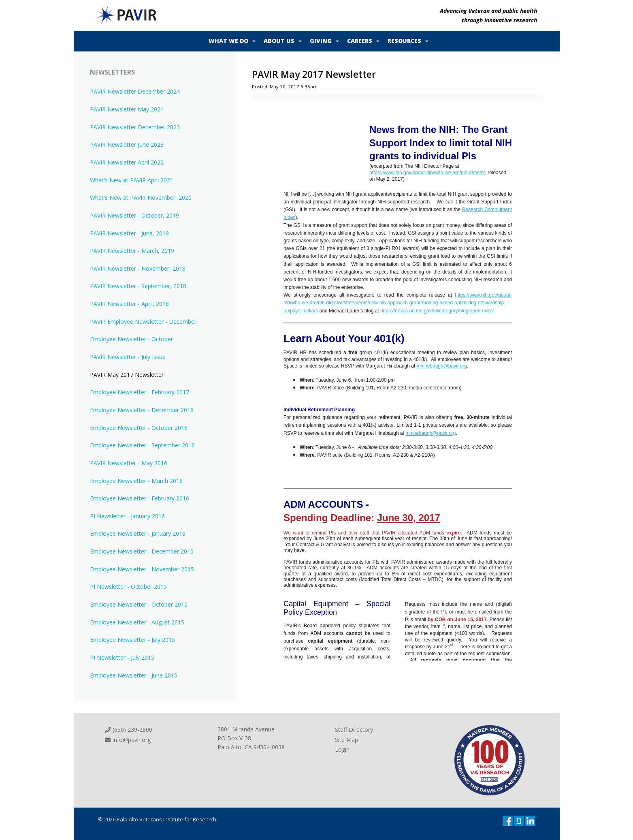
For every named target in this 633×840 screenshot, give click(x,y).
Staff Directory (354, 730)
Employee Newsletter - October (131, 339)
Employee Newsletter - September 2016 (142, 445)
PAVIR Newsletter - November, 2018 (138, 268)
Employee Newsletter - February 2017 (140, 392)
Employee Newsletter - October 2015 (139, 604)
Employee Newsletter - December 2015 (142, 551)
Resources (404, 41)
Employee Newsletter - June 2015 (134, 675)
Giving (321, 41)
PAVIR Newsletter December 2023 (135, 127)
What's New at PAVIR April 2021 (132, 180)
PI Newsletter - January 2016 (127, 516)
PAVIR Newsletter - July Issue (128, 357)
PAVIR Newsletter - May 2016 (129, 463)
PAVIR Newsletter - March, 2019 (132, 251)
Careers (360, 41)
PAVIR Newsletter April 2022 (127, 162)
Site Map (346, 740)
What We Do (228, 41)
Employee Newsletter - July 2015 (132, 640)
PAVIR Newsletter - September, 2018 (138, 286)
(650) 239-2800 (128, 730)
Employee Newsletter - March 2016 (136, 481)
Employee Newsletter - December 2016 (142, 410)
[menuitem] (230, 41)
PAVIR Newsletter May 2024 (127, 109)
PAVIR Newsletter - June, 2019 (129, 233)
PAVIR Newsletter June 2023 (127, 144)
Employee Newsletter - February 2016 (140, 498)
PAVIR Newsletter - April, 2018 (129, 304)
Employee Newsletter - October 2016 (139, 428)
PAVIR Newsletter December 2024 (135, 91)
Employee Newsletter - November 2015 (142, 569)
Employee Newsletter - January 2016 (138, 533)
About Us (279, 41)
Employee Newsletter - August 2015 (137, 622)
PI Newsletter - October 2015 (128, 587)
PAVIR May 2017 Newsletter (127, 375)
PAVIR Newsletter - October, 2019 (134, 215)
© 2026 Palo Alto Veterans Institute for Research (157, 819)
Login (342, 749)
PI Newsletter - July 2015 (122, 657)
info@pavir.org (128, 740)
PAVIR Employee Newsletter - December (143, 322)
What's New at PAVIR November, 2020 (141, 198)
